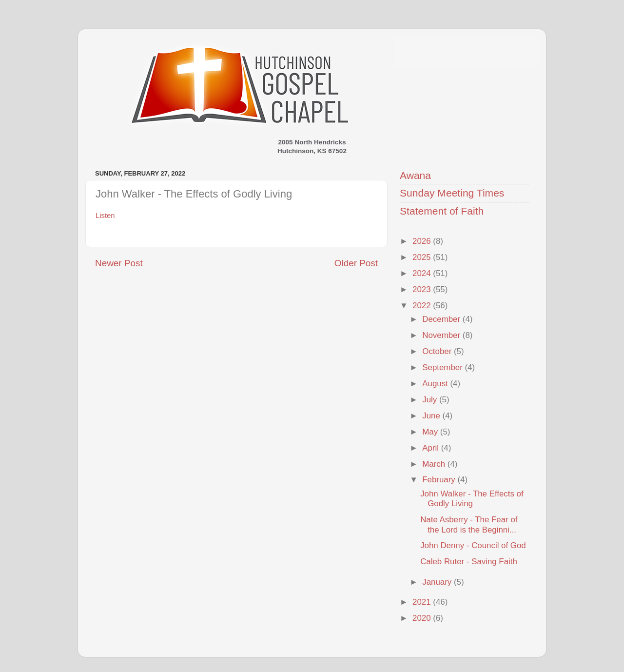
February (440, 480)
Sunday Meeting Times (452, 193)
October (438, 351)
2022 (423, 306)
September (443, 367)
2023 (423, 289)
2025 (423, 257)
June (432, 416)
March (435, 464)
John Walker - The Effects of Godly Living (472, 499)
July (431, 400)
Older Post (356, 263)
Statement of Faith (442, 211)
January (438, 582)
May (431, 432)
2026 (423, 241)
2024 (423, 273)
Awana (415, 175)
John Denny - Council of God (473, 545)
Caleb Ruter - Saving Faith (469, 562)
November (442, 335)
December (442, 319)
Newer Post (119, 263)
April (431, 448)
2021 (423, 602)
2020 (423, 618)
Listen (105, 216)
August (436, 384)
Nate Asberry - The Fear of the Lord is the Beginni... (469, 524)
